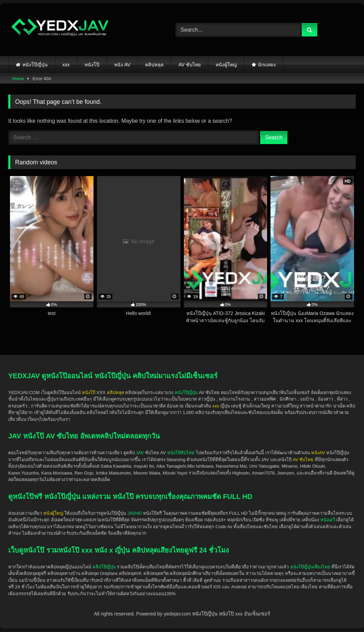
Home (18, 79)
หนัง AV (122, 65)
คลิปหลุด (154, 65)
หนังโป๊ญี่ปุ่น (35, 65)
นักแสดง (267, 65)
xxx (66, 65)
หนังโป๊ (92, 65)
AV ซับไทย (190, 65)
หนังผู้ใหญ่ (226, 65)
